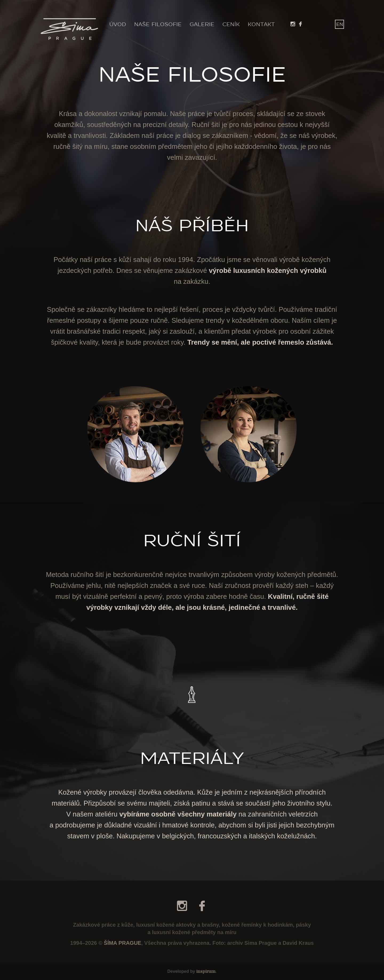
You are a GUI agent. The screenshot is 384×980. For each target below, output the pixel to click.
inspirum (206, 971)
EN (340, 24)
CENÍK (231, 25)
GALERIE (202, 25)
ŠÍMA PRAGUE (122, 943)
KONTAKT (261, 25)
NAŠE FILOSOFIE (158, 25)
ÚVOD (118, 25)
